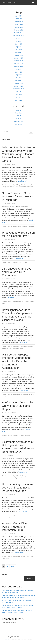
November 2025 (19, 30)
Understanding (6, 517)
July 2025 (19, 41)
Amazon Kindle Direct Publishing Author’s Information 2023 (15, 527)
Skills (16, 396)
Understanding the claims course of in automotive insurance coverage (18, 488)
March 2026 (19, 19)
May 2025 (18, 47)
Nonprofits (5, 478)
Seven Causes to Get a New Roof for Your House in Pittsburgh (18, 196)
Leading (31, 394)
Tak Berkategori (18, 121)
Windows (31, 187)
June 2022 (18, 94)
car (18, 515)
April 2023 (18, 78)
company (28, 185)
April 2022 (18, 100)
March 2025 (19, 52)
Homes (32, 302)
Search (4, 574)
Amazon (19, 556)
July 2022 (19, 92)
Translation (16, 348)
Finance (19, 116)
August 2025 (18, 38)
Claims (21, 515)
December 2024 (19, 61)
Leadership (26, 394)
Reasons (29, 226)
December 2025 (19, 27)
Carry (19, 346)
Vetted (26, 187)
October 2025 (18, 33)
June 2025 (18, 44)
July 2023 (19, 69)
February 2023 (18, 83)
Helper (23, 436)
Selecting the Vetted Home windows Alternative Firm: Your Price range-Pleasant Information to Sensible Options (18, 154)
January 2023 (18, 86)
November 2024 (19, 64)
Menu (6, 132)
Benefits (19, 476)
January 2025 (18, 58)
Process (32, 515)
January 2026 (18, 24)
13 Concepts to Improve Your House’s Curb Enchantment (17, 272)
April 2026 (18, 16)
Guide (33, 185)
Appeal (19, 302)
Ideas (3, 304)
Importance (30, 346)
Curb (23, 302)
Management (5, 396)
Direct (24, 556)
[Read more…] (22, 181)
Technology (18, 124)
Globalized (24, 346)
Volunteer (21, 478)
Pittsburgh (24, 226)
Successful (21, 396)
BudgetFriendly (21, 185)
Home (19, 226)
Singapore (10, 348)
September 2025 (19, 36)
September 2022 (19, 89)
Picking (4, 187)
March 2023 (19, 80)
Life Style (19, 119)
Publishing (5, 558)
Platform (10, 478)
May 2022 (18, 97)
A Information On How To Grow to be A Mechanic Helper (17, 406)
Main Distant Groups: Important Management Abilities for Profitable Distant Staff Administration (16, 361)
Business (18, 110)
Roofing (25, 262)
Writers (10, 558)
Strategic (15, 478)
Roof (34, 226)
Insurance (26, 515)
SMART (16, 187)
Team (26, 396)
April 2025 (18, 50)
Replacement (10, 187)
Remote (12, 396)
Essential (20, 394)
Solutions (21, 187)
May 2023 (18, 75)
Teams (30, 396)
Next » (13, 566)
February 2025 (18, 55)
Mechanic (28, 436)
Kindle (31, 556)
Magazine (8, 639)
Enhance (27, 302)
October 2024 (18, 66)
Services (4, 348)
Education (18, 113)
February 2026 (18, 22)
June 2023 (18, 72)
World (21, 348)
